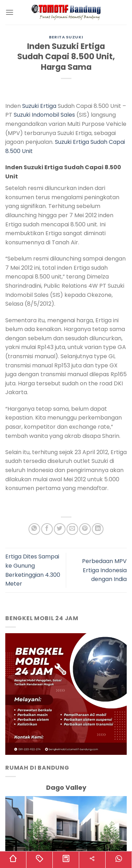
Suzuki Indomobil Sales (44, 115)
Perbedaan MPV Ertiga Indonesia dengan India (104, 570)
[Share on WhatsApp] (34, 529)
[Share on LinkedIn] (98, 529)
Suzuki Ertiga (39, 106)
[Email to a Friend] (72, 529)
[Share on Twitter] (60, 529)
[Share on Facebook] (47, 529)
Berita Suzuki (66, 37)
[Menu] (10, 12)
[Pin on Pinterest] (85, 529)
